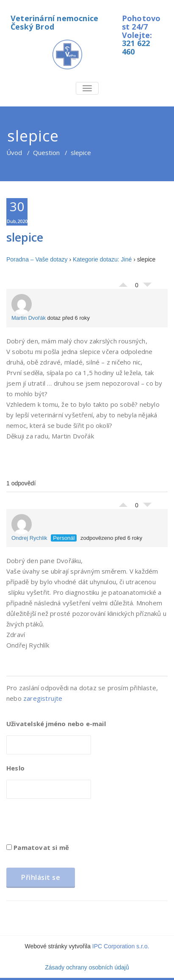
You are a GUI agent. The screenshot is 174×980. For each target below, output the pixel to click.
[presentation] (71, 824)
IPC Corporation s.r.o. (121, 946)
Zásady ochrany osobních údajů (87, 967)
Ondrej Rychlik (29, 528)
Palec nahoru (123, 283)
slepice (25, 237)
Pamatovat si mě (38, 847)
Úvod (14, 152)
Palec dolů (147, 287)
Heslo (15, 768)
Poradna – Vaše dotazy (37, 259)
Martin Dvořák (29, 308)
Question (46, 152)
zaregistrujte (43, 698)
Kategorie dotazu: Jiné (102, 259)
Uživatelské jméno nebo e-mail (56, 724)
